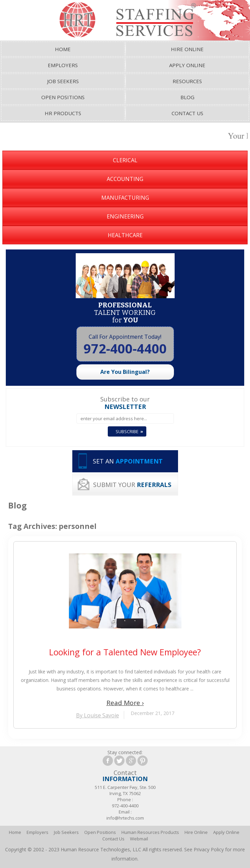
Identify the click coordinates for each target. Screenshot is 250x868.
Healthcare (125, 235)
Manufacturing (125, 198)
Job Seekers (63, 81)
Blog (187, 97)
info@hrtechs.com (125, 818)
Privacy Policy (209, 849)
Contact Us (187, 113)
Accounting (125, 179)
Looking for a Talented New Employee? (125, 652)
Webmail (139, 839)
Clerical (125, 160)
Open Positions (63, 97)
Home (63, 49)
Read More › (125, 703)
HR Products (63, 113)
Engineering (125, 216)
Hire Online (187, 49)
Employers (63, 65)
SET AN (128, 461)
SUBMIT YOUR (132, 485)
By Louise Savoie (98, 715)
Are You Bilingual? (125, 372)
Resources (187, 81)
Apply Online (187, 65)
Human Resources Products (150, 832)
